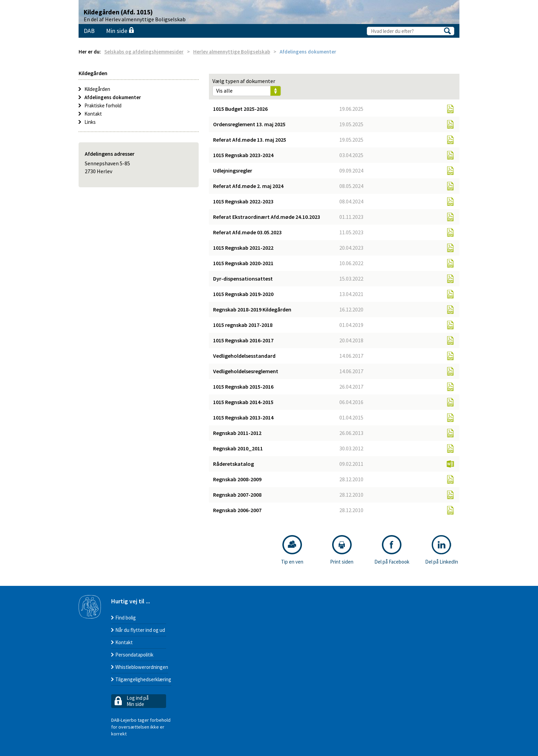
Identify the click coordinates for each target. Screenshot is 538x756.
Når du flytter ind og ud (140, 630)
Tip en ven (292, 550)
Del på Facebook (392, 550)
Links (90, 122)
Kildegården (97, 89)
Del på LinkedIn (442, 550)
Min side (120, 31)
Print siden (342, 550)
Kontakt (93, 114)
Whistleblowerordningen (142, 667)
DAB (89, 31)
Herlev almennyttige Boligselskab (232, 52)
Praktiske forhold (103, 105)
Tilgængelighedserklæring (143, 679)
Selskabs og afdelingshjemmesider (144, 52)
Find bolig (126, 618)
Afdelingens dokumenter (113, 97)
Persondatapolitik (134, 655)
